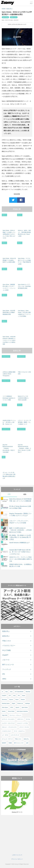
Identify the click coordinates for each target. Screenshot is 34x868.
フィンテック (7, 669)
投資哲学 (4, 743)
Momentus (4, 700)
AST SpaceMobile (19, 692)
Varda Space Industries (22, 711)
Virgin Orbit (5, 715)
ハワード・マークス (24, 727)
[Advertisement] (17, 575)
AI (2, 692)
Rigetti (14, 703)
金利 (27, 743)
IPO (4, 674)
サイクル (28, 719)
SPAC (4, 679)
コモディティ (20, 719)
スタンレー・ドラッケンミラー (9, 727)
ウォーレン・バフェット (15, 715)
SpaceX (17, 707)
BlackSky (28, 692)
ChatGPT (5, 655)
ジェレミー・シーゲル (22, 723)
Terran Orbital (11, 711)
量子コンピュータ (8, 665)
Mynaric (11, 700)
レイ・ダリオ (5, 735)
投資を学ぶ (9, 9)
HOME (4, 9)
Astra (11, 692)
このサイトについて (17, 855)
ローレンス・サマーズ (7, 739)
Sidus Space (5, 707)
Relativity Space (6, 703)
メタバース (6, 660)
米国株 (10, 743)
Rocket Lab (20, 703)
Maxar (24, 696)
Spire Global (5, 17)
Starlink (4, 711)
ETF (10, 696)
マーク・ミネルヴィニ (19, 731)
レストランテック (15, 735)
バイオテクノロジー (9, 646)
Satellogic (28, 703)
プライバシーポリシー (17, 859)
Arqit (6, 692)
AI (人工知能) (6, 650)
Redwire (23, 700)
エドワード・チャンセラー (8, 719)
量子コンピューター (19, 743)
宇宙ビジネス (14, 17)
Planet (17, 700)
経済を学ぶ (6, 636)
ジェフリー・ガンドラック (8, 723)
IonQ (14, 696)
